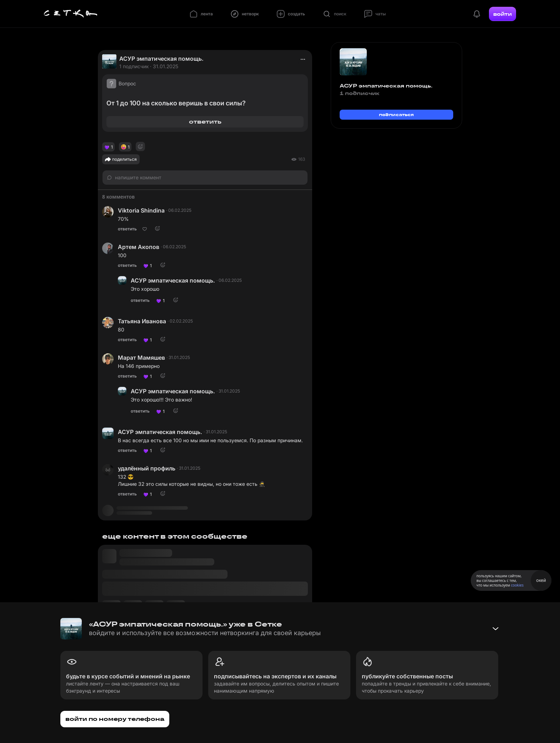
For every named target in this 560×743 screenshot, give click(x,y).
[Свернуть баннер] (495, 629)
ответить (205, 122)
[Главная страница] (71, 14)
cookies (517, 585)
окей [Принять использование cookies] (541, 580)
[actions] (303, 59)
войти (502, 14)
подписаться (396, 114)
